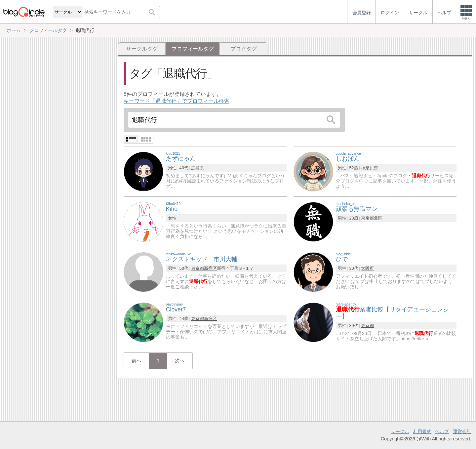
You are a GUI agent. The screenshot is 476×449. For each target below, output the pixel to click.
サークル (400, 431)
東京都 (367, 218)
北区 (378, 218)
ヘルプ (442, 431)
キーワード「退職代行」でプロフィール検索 (177, 101)
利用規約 (422, 431)
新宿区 (210, 268)
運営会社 (462, 431)
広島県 (198, 168)
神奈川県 (370, 168)
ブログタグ (244, 49)
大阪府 (367, 268)
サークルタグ (142, 49)
